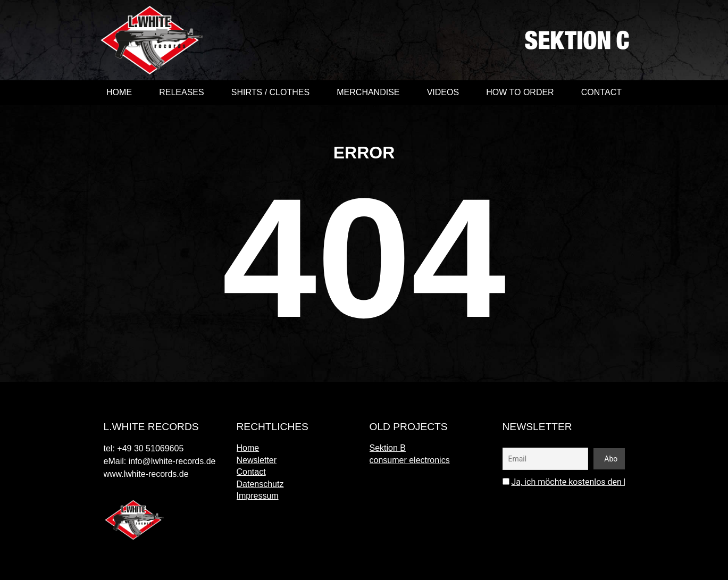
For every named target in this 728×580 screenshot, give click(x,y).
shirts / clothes (270, 92)
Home (119, 92)
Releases (181, 92)
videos (443, 92)
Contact (601, 92)
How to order (520, 92)
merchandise (368, 92)
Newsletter (257, 460)
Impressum (258, 496)
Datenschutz (260, 484)
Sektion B (388, 448)
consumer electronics (410, 460)
